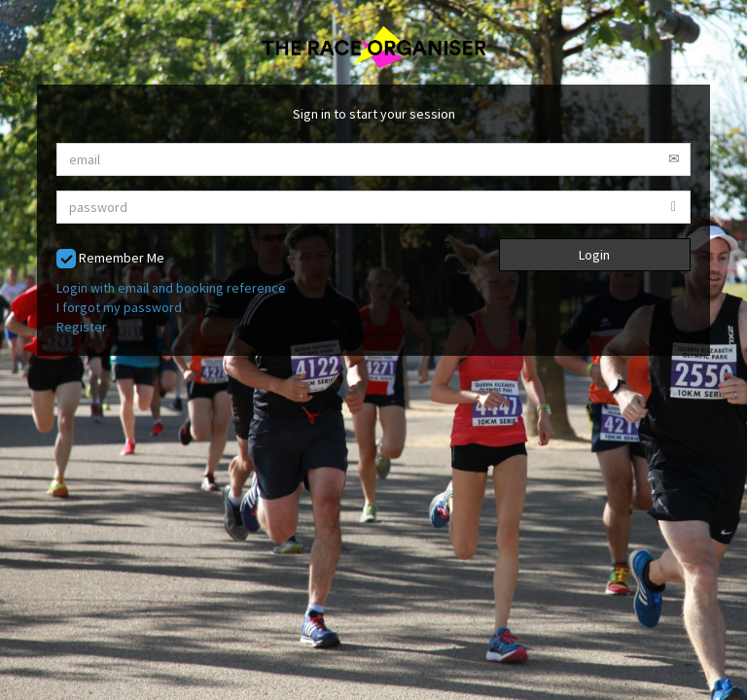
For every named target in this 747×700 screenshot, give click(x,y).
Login (594, 255)
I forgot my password (119, 307)
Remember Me (110, 259)
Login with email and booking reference (171, 288)
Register (82, 327)
